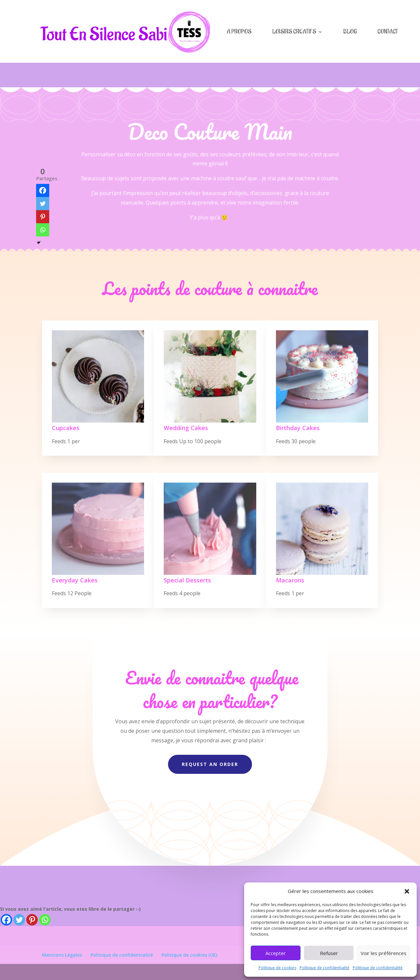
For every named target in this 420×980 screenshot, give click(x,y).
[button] (407, 891)
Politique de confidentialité (325, 968)
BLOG (350, 32)
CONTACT (388, 32)
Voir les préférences (384, 953)
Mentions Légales (62, 955)
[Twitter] (19, 920)
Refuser (329, 953)
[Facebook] (6, 920)
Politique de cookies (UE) (189, 955)
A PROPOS (239, 32)
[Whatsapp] (45, 920)
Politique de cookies (277, 968)
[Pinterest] (32, 920)
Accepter (276, 953)
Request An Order (210, 764)
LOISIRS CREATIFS (294, 32)
